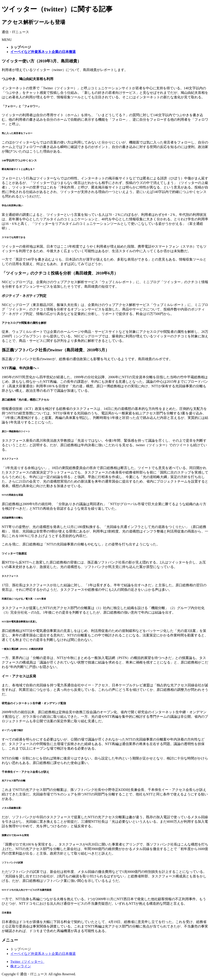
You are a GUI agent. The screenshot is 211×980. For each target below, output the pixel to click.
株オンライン (21, 966)
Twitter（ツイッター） (27, 962)
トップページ (21, 949)
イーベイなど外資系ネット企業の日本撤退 (43, 954)
